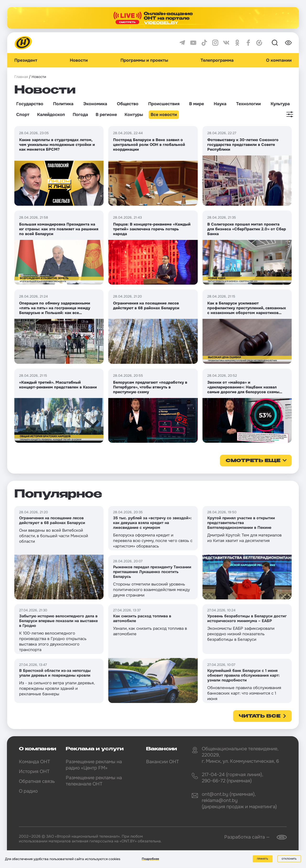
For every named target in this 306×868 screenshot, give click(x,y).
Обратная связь (37, 781)
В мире (197, 104)
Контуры (134, 115)
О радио (28, 791)
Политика (63, 104)
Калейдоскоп (51, 115)
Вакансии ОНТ (162, 762)
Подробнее (150, 859)
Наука (220, 104)
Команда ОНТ (34, 762)
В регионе (106, 115)
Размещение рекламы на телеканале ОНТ (94, 781)
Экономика (95, 104)
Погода (80, 115)
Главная (21, 77)
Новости (79, 60)
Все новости (164, 115)
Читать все (260, 716)
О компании (279, 60)
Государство (30, 104)
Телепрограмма (217, 60)
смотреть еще (253, 461)
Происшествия (164, 104)
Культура (280, 104)
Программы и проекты (144, 60)
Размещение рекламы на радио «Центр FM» (94, 765)
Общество (128, 104)
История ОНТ (34, 771)
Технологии (249, 104)
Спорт (23, 115)
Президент (26, 60)
